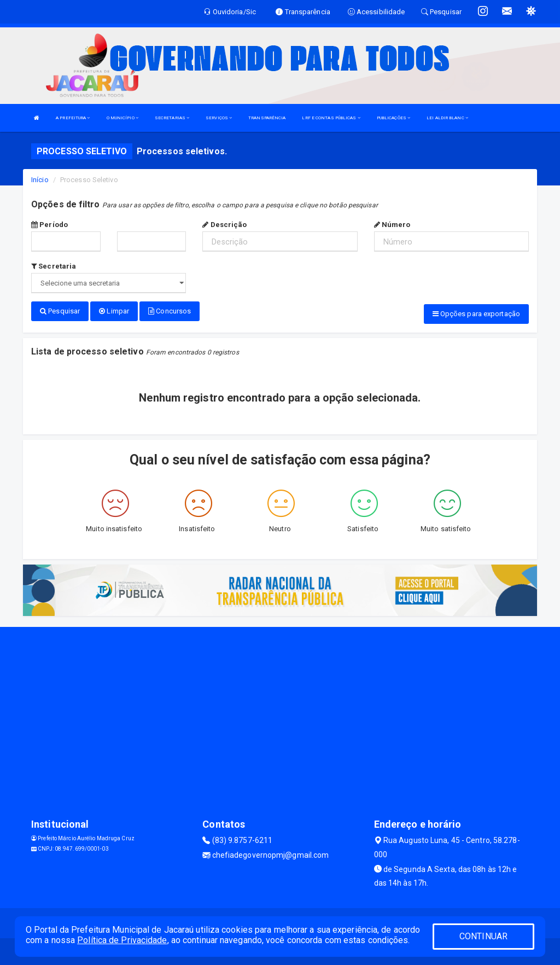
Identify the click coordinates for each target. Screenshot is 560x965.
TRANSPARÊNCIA (267, 118)
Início (40, 180)
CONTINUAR (483, 936)
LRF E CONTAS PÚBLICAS (331, 118)
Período (49, 225)
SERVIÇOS (219, 118)
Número (392, 225)
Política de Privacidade (122, 940)
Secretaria (54, 266)
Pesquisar (60, 311)
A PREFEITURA (73, 118)
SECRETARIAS (172, 118)
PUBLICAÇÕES (393, 118)
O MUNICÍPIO (122, 118)
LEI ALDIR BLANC (447, 118)
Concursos (170, 311)
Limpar (114, 311)
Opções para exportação (476, 314)
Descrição (224, 225)
